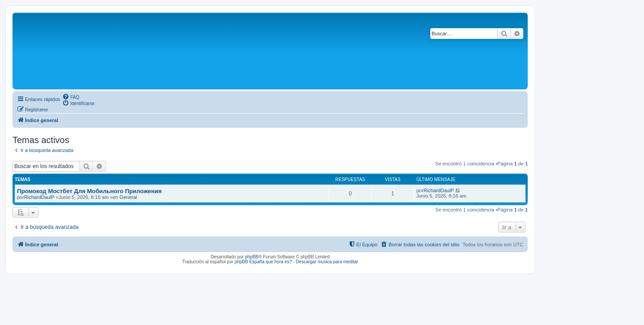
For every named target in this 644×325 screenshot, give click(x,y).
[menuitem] (71, 97)
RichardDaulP (39, 197)
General (128, 197)
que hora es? (279, 262)
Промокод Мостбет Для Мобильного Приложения (89, 191)
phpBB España (250, 262)
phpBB (252, 257)
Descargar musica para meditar (327, 262)
